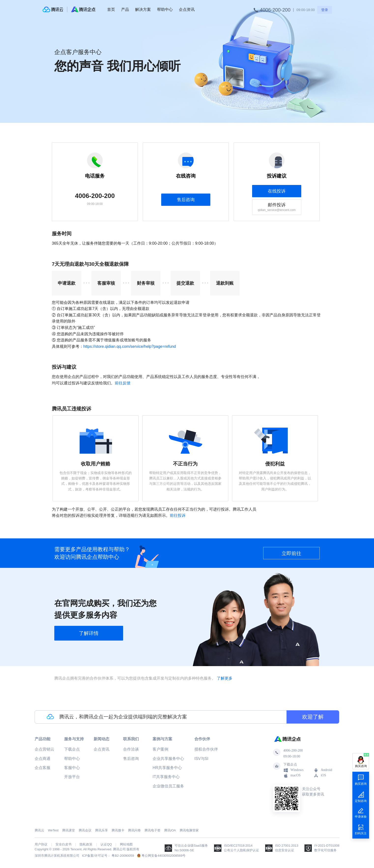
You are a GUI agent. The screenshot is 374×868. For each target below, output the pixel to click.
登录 (325, 10)
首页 (111, 9)
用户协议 (41, 844)
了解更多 (225, 678)
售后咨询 (186, 200)
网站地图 (126, 844)
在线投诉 (277, 191)
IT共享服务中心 (166, 777)
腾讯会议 (85, 830)
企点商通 (43, 759)
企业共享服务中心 (168, 759)
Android (323, 770)
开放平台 (72, 777)
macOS (292, 776)
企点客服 (43, 768)
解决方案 (143, 9)
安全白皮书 (64, 844)
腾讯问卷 (134, 830)
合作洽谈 (131, 749)
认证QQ (106, 844)
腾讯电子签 (152, 830)
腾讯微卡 (118, 830)
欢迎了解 (313, 717)
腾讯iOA (170, 830)
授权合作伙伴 (206, 749)
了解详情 (89, 633)
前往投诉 (178, 515)
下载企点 (72, 749)
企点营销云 (44, 749)
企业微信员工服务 (168, 786)
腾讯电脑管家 (189, 830)
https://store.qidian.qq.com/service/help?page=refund (130, 346)
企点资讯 (187, 9)
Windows (293, 770)
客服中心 (72, 768)
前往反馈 (123, 383)
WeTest (53, 830)
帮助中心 (165, 9)
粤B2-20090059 (123, 856)
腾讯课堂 (69, 830)
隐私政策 (86, 844)
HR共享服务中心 (167, 768)
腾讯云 (39, 830)
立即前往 (291, 553)
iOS (320, 776)
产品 (125, 9)
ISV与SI (201, 759)
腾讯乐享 (101, 830)
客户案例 (160, 749)
